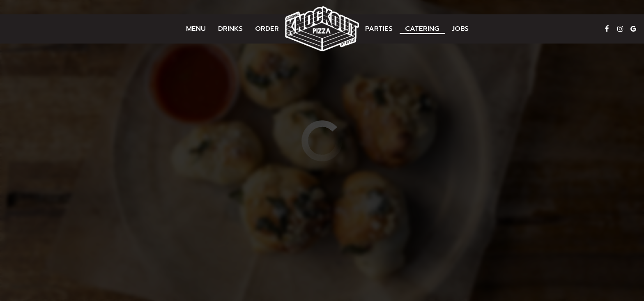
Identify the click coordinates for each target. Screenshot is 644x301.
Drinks (230, 29)
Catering (422, 29)
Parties (379, 29)
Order (267, 29)
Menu (196, 29)
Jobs (460, 29)
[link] (322, 29)
